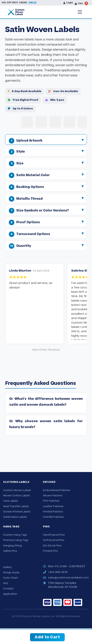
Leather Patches (53, 506)
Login (68, 3)
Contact (8, 589)
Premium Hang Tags (16, 540)
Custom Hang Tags (15, 535)
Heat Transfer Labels (16, 506)
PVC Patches (51, 501)
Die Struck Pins (52, 546)
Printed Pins (50, 551)
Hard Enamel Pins (54, 535)
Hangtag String (12, 546)
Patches (49, 482)
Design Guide (11, 573)
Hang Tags (11, 527)
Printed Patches (53, 512)
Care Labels (10, 501)
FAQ (6, 583)
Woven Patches (53, 496)
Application (10, 594)
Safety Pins (10, 551)
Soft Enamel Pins (54, 540)
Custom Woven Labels (17, 490)
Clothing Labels (16, 482)
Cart (82, 3)
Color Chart (10, 578)
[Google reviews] (46, 350)
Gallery (7, 567)
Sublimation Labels (15, 517)
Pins (46, 527)
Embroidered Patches (57, 490)
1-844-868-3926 (58, 572)
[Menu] (80, 12)
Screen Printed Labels (17, 512)
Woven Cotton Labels (16, 496)
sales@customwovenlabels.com (68, 578)
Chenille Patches (53, 517)
